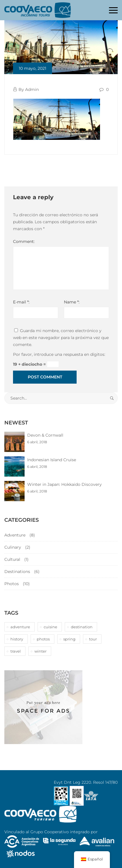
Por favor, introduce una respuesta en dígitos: (59, 354)
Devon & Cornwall (45, 435)
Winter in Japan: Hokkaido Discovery (64, 484)
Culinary (13, 547)
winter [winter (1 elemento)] (40, 651)
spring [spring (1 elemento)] (69, 639)
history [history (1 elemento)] (17, 639)
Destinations (17, 572)
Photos (12, 584)
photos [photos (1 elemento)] (43, 639)
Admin (32, 89)
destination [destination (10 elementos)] (82, 627)
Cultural (12, 559)
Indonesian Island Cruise (52, 460)
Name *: (72, 302)
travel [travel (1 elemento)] (16, 651)
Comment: (24, 241)
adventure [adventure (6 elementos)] (20, 627)
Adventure (15, 535)
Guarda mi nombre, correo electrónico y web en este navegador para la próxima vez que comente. (61, 338)
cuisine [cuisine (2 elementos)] (50, 627)
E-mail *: (21, 302)
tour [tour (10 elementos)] (93, 639)
